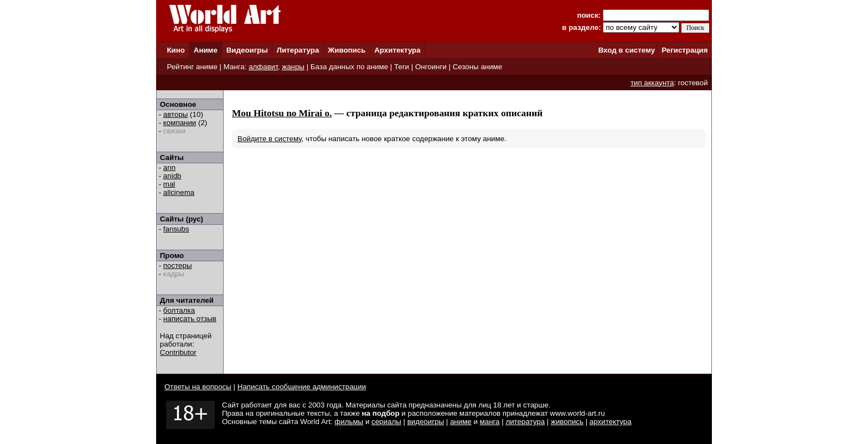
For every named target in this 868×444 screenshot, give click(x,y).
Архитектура (397, 50)
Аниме (206, 50)
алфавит (263, 67)
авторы (176, 114)
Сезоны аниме (478, 67)
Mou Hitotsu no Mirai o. (282, 113)
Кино (176, 50)
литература (525, 422)
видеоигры (426, 422)
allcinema (179, 192)
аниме (461, 422)
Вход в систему (627, 50)
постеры (178, 265)
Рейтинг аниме (192, 67)
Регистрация (684, 50)
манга (490, 422)
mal (169, 184)
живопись (567, 422)
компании (180, 123)
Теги (402, 67)
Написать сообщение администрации (302, 387)
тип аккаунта (652, 83)
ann (169, 167)
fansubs (176, 229)
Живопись (347, 50)
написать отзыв (190, 319)
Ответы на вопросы (198, 387)
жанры (293, 67)
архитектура (611, 422)
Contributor (178, 352)
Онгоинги (431, 67)
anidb (172, 176)
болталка (179, 310)
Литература (298, 50)
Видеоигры (247, 50)
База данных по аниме (349, 67)
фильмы (349, 422)
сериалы (386, 422)
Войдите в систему (270, 139)
